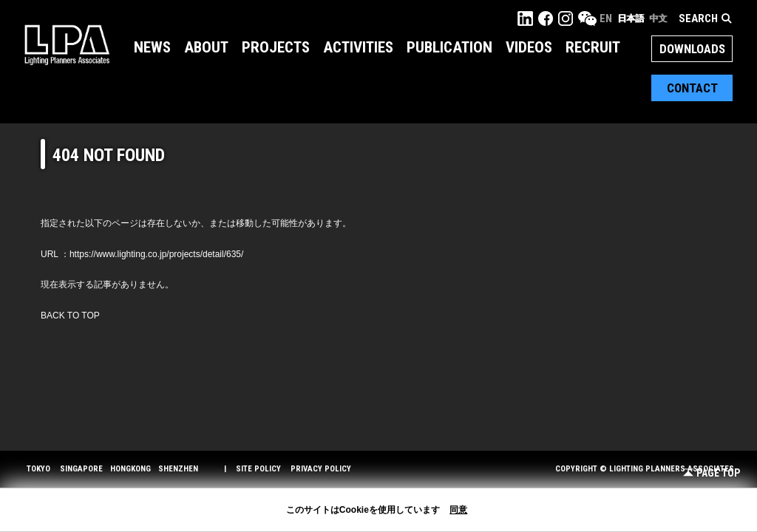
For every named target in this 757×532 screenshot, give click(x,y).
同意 (458, 510)
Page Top (712, 473)
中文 (658, 18)
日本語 (631, 18)
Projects (276, 47)
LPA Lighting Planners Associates (67, 44)
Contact (692, 88)
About (206, 47)
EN (606, 18)
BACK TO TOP (70, 316)
